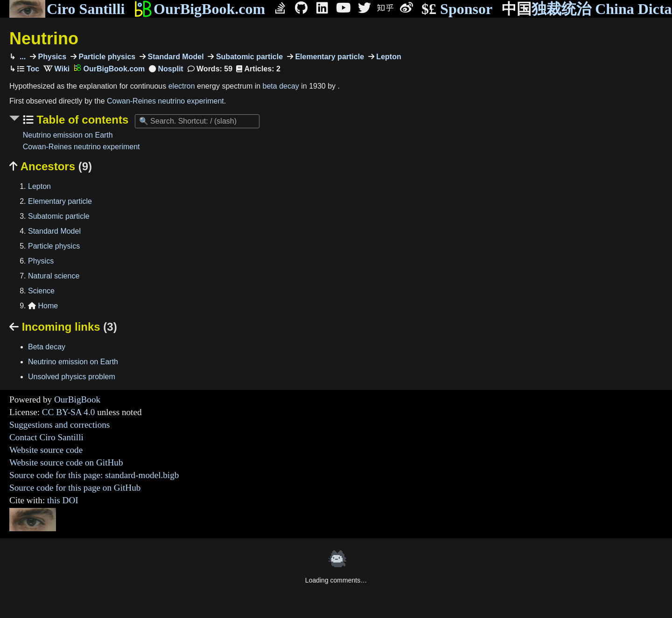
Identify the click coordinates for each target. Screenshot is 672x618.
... (21, 57)
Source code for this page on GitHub (75, 488)
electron (182, 86)
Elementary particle (329, 57)
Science (41, 291)
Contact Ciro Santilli (46, 437)
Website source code (46, 450)
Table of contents (81, 120)
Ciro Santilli (67, 9)
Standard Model (175, 57)
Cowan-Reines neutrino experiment (165, 101)
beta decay (281, 86)
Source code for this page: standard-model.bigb (94, 475)
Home (43, 306)
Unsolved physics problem (72, 377)
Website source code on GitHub (66, 462)
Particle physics (106, 57)
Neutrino (44, 38)
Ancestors (51, 166)
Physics (51, 57)
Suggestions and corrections (59, 425)
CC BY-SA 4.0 (69, 412)
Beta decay (47, 347)
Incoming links (63, 327)
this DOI (63, 500)
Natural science (54, 276)
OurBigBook (77, 399)
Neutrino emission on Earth (68, 135)
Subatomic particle (248, 57)
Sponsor (457, 9)
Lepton (388, 57)
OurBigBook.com (199, 9)
